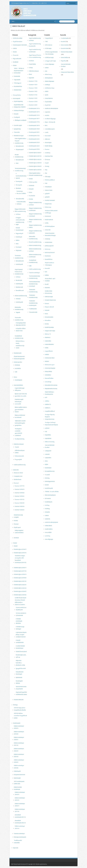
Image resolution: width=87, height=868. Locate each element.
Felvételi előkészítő (19, 700)
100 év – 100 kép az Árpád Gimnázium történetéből (19, 71)
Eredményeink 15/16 (34, 115)
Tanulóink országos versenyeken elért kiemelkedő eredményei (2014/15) (20, 559)
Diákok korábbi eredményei (18, 788)
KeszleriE (63, 42)
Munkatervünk (19, 287)
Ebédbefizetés (18, 480)
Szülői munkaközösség (20, 465)
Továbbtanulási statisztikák (18, 842)
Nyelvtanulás (19, 677)
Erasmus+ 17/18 (33, 81)
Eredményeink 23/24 (34, 142)
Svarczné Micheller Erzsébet (50, 446)
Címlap (31, 68)
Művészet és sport (50, 365)
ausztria (47, 115)
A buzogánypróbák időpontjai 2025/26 (21, 324)
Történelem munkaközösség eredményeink (33, 303)
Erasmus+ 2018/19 (20, 489)
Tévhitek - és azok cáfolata (52, 492)
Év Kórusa (47, 160)
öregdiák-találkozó (50, 411)
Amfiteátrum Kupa (50, 88)
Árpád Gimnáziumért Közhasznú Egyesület (19, 358)
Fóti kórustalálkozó (50, 180)
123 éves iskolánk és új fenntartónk (21, 614)
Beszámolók (19, 280)
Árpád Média (32, 64)
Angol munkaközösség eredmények (35, 51)
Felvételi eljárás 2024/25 (20, 591)
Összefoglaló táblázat (19, 682)
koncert (47, 303)
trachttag (47, 509)
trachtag (47, 505)
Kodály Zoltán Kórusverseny (49, 292)
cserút (47, 132)
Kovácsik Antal (65, 48)
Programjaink (18, 459)
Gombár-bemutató (50, 200)
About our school (18, 473)
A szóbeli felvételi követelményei (20, 647)
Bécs (46, 125)
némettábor (48, 375)
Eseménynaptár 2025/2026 (20, 45)
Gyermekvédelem (18, 385)
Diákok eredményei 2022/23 (19, 750)
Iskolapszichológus (19, 110)
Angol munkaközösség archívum (35, 39)
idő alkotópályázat (50, 226)
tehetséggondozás (50, 481)
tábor (46, 461)
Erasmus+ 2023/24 (20, 506)
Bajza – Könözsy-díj (50, 122)
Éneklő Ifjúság (49, 146)
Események (19, 247)
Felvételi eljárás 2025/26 (20, 595)
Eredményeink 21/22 (34, 136)
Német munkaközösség (21, 296)
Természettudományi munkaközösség (20, 170)
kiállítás (47, 275)
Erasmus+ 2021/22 (20, 500)
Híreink (15, 52)
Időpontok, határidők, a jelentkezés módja (20, 663)
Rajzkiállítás (48, 435)
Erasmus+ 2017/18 (20, 486)
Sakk (16, 372)
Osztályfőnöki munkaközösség (19, 337)
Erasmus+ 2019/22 (20, 496)
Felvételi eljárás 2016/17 (20, 568)
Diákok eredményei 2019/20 (19, 733)
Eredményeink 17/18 (34, 122)
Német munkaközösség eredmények (35, 256)
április (47, 95)
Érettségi (15, 705)
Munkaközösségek (19, 136)
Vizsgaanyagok (20, 149)
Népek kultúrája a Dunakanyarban (49, 393)
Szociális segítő (18, 125)
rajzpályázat (48, 438)
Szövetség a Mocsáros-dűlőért (21, 192)
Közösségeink (17, 98)
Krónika (16, 521)
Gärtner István (49, 190)
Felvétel (15, 543)
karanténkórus (49, 259)
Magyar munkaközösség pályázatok (35, 232)
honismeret (48, 216)
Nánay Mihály (48, 372)
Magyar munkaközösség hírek (35, 221)
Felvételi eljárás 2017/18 (20, 571)
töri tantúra (48, 498)
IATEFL (47, 223)
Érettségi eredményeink (20, 837)
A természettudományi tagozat (21, 176)
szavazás (47, 454)
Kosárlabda (18, 368)
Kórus (15, 377)
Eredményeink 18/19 (34, 125)
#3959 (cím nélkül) (18, 38)
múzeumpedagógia (50, 368)
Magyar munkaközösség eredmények (35, 209)
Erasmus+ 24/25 (33, 105)
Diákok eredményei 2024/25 (19, 761)
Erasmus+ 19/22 (33, 91)
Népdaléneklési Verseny (51, 389)
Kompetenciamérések (20, 775)
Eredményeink (19, 264)
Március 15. (48, 334)
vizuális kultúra (49, 529)
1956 (46, 42)
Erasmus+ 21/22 (33, 95)
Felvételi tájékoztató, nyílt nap (21, 656)
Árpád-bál (48, 105)
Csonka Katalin (65, 38)
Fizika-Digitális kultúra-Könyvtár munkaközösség (21, 141)
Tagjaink (18, 312)
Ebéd (30, 74)
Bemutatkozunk (20, 146)
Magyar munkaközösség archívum (35, 204)
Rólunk (15, 65)
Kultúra (18, 240)
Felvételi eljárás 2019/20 (20, 578)
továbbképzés (49, 502)
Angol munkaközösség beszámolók (35, 45)
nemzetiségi (48, 382)
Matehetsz (48, 337)
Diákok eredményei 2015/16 (20, 799)
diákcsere (47, 139)
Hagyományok (19, 233)
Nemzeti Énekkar (49, 378)
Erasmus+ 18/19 (33, 85)
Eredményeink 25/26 (34, 149)
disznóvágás (48, 142)
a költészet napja (49, 57)
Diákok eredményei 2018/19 (19, 727)
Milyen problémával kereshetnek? (20, 416)
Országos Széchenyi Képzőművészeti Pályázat (51, 424)
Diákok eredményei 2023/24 (19, 755)
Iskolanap (48, 239)
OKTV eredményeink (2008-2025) (19, 783)
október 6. (48, 408)
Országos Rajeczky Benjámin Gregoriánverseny (50, 417)
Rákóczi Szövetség (50, 442)
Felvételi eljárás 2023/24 (20, 588)
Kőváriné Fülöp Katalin (67, 52)
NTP (46, 398)
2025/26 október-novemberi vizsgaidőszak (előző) (20, 716)
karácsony (48, 249)
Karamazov (48, 256)
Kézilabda (17, 365)
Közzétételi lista (18, 86)
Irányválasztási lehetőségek (20, 673)
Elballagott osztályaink (21, 120)
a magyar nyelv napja (50, 61)
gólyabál (47, 194)
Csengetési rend (18, 476)
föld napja (48, 177)
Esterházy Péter (49, 156)
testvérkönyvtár (49, 488)
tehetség (47, 478)
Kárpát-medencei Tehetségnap (49, 264)
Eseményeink (19, 181)
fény (46, 170)
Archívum (18, 214)
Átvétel (16, 546)
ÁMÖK (47, 92)
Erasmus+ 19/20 (33, 88)
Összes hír (16, 55)
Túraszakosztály (20, 199)
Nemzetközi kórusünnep (51, 385)
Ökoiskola (18, 188)
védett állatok (48, 526)
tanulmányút (48, 468)
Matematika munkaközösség (19, 308)
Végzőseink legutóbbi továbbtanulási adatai (21, 693)
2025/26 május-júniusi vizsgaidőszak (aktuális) (20, 709)
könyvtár (47, 310)
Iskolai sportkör (18, 362)
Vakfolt (47, 515)
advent (47, 68)
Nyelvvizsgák (17, 778)
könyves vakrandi (49, 307)
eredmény (48, 153)
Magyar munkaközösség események (35, 215)
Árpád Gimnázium (18, 42)
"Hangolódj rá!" (49, 38)
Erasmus (47, 149)
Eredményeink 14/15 (34, 112)
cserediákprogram (50, 129)
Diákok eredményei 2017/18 (20, 810)
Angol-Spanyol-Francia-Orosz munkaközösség (19, 272)
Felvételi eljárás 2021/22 (20, 581)
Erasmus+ (16, 483)
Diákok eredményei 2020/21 (19, 738)
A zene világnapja (49, 64)
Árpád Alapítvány (18, 101)
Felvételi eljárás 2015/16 (20, 553)
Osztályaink (17, 117)
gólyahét (47, 197)
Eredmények (19, 237)
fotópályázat (48, 187)
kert (46, 272)
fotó (46, 183)
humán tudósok (49, 220)
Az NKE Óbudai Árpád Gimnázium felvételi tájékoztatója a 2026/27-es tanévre (20, 601)
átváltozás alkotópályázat (52, 108)
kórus (46, 314)
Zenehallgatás (18, 380)
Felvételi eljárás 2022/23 (20, 585)
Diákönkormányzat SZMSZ (20, 452)
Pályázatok (18, 250)
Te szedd (47, 475)
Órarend (16, 524)
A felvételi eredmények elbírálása (19, 621)
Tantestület (17, 132)
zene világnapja (49, 539)
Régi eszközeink (17, 59)
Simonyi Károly (17, 95)
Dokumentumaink (19, 456)
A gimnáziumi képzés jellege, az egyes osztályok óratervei (21, 635)
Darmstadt (48, 136)
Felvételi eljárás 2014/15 (20, 549)
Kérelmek (16, 538)
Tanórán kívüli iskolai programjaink (21, 688)
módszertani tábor (50, 358)
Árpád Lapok (17, 527)
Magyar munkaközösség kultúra (35, 226)
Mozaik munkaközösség (19, 156)
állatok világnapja (49, 81)
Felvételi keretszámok (21, 652)
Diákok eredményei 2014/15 (20, 793)
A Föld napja (48, 48)
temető (47, 485)
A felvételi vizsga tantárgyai (20, 628)
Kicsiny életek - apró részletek (50, 280)
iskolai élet (48, 230)
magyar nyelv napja (50, 331)
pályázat (47, 428)
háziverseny (48, 207)
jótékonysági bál (49, 246)
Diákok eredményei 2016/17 (20, 805)
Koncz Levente (65, 45)
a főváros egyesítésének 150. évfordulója (51, 53)
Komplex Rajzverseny (50, 300)
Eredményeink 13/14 (34, 108)
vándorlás (48, 519)
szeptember (48, 458)
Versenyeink (19, 185)
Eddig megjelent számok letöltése (19, 531)
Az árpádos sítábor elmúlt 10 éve (21, 330)
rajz (46, 432)
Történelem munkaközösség (19, 257)
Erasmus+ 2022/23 (20, 503)
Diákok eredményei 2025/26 (19, 767)
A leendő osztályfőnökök (20, 641)
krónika (47, 324)
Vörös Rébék (48, 532)
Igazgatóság (17, 129)
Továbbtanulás (33, 309)
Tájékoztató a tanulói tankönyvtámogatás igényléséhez (20, 423)
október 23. (48, 404)
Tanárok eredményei (19, 834)
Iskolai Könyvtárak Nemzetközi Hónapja (50, 234)
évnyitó (47, 163)
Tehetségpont (18, 83)
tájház (47, 464)
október (47, 401)
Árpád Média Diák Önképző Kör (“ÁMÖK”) (20, 106)
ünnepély (47, 512)
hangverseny (48, 204)
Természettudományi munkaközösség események (35, 284)
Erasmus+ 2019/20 (20, 493)
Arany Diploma (49, 98)
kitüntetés (47, 288)
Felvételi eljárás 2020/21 (35, 153)
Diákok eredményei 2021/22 (19, 744)
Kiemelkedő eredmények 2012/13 (20, 822)
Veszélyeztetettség (20, 439)
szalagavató (48, 451)
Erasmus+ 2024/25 (20, 510)
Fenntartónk (17, 76)
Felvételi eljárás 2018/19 (20, 574)
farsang (47, 166)
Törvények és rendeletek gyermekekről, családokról (18, 432)
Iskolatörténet (18, 90)
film (46, 173)
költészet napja (49, 297)
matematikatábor (49, 344)
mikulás (47, 354)
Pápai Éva (63, 61)
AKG (46, 71)
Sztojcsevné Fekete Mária (67, 72)
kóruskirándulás (49, 317)
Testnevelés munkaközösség (19, 319)
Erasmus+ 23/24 (33, 102)
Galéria (15, 48)
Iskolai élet (16, 470)
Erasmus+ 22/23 (33, 98)
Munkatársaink (18, 353)
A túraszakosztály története (21, 203)
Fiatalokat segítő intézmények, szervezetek (19, 402)
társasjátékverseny (50, 471)
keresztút (47, 268)
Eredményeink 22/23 (34, 139)
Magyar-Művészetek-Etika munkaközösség (20, 210)
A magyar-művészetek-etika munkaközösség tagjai (20, 221)
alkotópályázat (49, 78)
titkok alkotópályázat (50, 495)
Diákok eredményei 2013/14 (20, 827)
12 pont (17, 447)
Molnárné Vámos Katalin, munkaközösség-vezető (20, 344)
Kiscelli (47, 284)
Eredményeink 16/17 (34, 119)
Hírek (17, 163)
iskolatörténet (49, 242)
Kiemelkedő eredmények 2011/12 (20, 816)
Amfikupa (47, 85)
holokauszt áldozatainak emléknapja (51, 212)
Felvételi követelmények (20, 229)
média (47, 348)
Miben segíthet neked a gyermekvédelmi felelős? (21, 409)
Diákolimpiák (17, 771)
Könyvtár (16, 114)
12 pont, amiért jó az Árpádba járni (21, 609)
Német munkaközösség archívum (35, 250)
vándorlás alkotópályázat (51, 522)
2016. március (49, 45)
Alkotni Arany (48, 74)
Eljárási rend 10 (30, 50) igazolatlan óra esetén (21, 395)
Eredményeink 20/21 (34, 132)
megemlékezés (49, 351)
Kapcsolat (16, 848)
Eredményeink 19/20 (34, 129)
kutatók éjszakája (49, 327)
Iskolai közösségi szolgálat (18, 516)
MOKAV (47, 361)
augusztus (48, 112)
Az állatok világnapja (50, 119)
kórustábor (48, 320)
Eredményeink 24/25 (34, 146)
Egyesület (32, 78)
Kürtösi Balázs (65, 57)
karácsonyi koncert (50, 253)
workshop (48, 536)
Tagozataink (17, 80)
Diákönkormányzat (19, 444)
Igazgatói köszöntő (21, 668)
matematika (48, 341)
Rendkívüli (16, 62)
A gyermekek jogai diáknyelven (20, 389)
